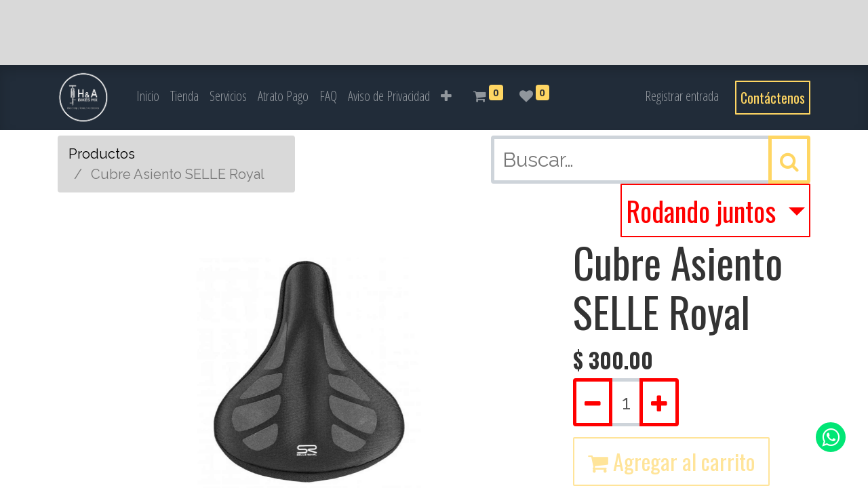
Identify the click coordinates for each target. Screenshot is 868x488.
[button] (446, 96)
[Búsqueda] (789, 160)
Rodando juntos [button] (704, 211)
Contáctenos (773, 98)
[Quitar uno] (593, 402)
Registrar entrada (682, 96)
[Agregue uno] (659, 402)
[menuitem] (148, 96)
